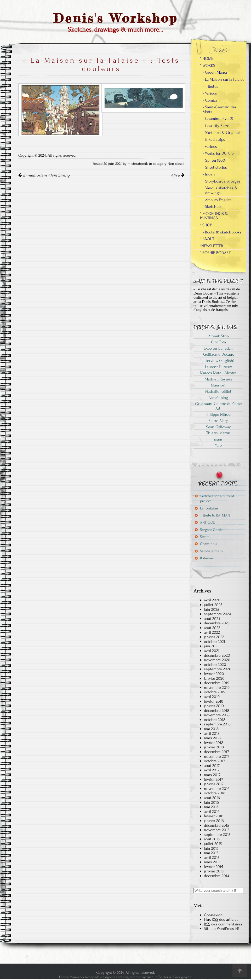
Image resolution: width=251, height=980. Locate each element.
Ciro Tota (218, 342)
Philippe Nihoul (218, 414)
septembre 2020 (218, 669)
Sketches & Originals (223, 133)
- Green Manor (215, 72)
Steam (205, 537)
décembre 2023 (217, 623)
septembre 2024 (217, 614)
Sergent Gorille (212, 530)
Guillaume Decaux (218, 354)
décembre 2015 (216, 825)
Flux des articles (221, 919)
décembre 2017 (216, 752)
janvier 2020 (214, 678)
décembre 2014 (216, 876)
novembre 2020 (217, 660)
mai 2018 (211, 729)
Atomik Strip (218, 336)
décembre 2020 (217, 655)
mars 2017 (212, 775)
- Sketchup (212, 207)
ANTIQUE (207, 522)
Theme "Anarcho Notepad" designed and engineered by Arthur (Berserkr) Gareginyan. (125, 977)
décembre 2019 (217, 683)
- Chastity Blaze (216, 126)
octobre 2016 (215, 793)
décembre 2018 (217, 711)
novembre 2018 (217, 715)
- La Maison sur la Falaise (224, 79)
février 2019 (214, 701)
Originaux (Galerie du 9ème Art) (218, 406)
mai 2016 (211, 807)
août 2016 (212, 798)
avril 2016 (212, 812)
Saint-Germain (211, 551)
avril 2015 (212, 858)
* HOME (207, 58)
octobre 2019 (215, 692)
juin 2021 (211, 646)
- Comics (210, 100)
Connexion (213, 915)
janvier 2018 (214, 747)
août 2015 (212, 839)
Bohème (206, 558)
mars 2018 (212, 738)
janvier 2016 (214, 821)
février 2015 (213, 867)
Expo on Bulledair (218, 348)
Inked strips (215, 139)
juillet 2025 (213, 605)
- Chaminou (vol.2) (218, 119)
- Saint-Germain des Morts (220, 109)
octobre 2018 (215, 720)
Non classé (176, 164)
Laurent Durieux (218, 367)
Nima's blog (218, 398)
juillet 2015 (213, 844)
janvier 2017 (214, 784)
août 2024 (212, 619)
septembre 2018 (217, 724)
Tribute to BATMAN (215, 515)
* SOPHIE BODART (215, 253)
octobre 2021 (215, 642)
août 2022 (212, 628)
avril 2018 (212, 733)
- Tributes (210, 86)
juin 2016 (211, 802)
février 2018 (214, 743)
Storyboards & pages (223, 181)
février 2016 (214, 816)
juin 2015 (211, 848)
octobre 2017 (215, 761)
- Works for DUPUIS (218, 153)
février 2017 (213, 779)
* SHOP (206, 225)
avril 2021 (212, 651)
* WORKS (208, 66)
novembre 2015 (217, 830)
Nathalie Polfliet (218, 391)
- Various (210, 93)
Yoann (218, 439)
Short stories (216, 167)
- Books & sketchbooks (222, 232)
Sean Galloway (218, 427)
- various (210, 146)
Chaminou (208, 544)
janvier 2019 (214, 706)
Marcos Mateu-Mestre (218, 373)
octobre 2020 (215, 665)
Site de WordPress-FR (222, 929)
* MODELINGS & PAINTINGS (214, 216)
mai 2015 (211, 853)
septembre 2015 (217, 835)
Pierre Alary (218, 421)
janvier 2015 (214, 871)
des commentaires (223, 924)
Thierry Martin (218, 433)
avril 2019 (212, 697)
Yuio (218, 445)
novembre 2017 (217, 756)
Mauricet (218, 385)
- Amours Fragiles (217, 200)
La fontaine (209, 508)
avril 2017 (212, 770)
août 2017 (212, 766)
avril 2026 (212, 600)
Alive (178, 175)
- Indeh (209, 174)
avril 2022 (212, 632)
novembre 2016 (217, 789)
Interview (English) (218, 361)
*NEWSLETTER (212, 246)
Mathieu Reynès (218, 379)
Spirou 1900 (215, 160)
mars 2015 (212, 862)
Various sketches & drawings (221, 190)
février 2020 (214, 674)
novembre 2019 (217, 688)
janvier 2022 (214, 637)
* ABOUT (207, 239)
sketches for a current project (217, 498)
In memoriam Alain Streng (44, 175)
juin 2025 (212, 609)
